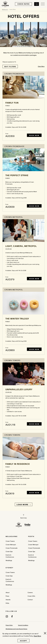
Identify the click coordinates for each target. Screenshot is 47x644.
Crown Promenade (12, 548)
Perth (31, 536)
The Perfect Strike (17, 175)
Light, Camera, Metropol (21, 246)
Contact (30, 600)
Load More (24, 505)
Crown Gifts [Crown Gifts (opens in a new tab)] (31, 596)
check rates (23, 4)
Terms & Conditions (23, 625)
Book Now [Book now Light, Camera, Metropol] (34, 279)
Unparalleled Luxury (19, 389)
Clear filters (41, 66)
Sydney (10, 568)
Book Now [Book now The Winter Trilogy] (34, 349)
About (8, 592)
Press (7, 596)
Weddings (9, 560)
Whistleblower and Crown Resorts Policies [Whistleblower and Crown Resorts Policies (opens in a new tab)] (16, 629)
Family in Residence (18, 464)
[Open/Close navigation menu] (43, 4)
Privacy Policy (9, 625)
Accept (23, 641)
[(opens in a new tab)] (7, 616)
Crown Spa (9, 551)
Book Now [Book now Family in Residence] (34, 493)
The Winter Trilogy (17, 319)
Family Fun (12, 103)
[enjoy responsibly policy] (27, 525)
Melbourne (5, 9)
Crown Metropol (11, 545)
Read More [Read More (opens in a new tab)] (37, 636)
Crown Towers (10, 541)
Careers (30, 592)
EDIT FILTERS (10, 67)
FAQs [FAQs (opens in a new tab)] (7, 603)
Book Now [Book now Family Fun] (34, 135)
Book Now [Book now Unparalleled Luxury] (34, 424)
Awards (8, 600)
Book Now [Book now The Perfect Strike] (34, 206)
